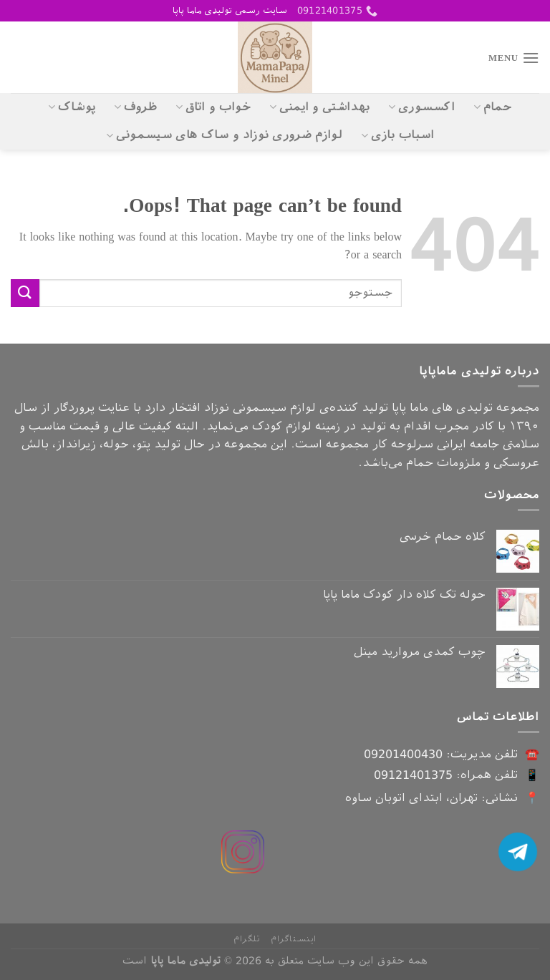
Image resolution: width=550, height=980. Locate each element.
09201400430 (403, 754)
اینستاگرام (294, 939)
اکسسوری (421, 107)
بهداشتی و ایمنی (319, 107)
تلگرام (247, 939)
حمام (492, 107)
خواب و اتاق (213, 107)
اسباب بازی (398, 135)
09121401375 (413, 775)
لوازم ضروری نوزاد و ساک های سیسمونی (224, 135)
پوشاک (72, 107)
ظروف (135, 107)
